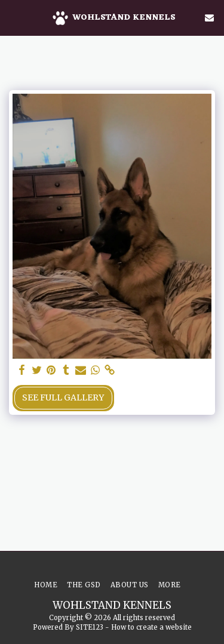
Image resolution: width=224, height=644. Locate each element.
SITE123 (90, 627)
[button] (13, 17)
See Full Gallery (63, 398)
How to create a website (151, 627)
